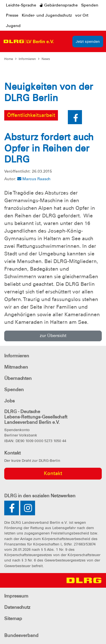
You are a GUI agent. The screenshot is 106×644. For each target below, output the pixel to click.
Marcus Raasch (34, 179)
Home (9, 59)
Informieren (27, 59)
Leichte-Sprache (21, 5)
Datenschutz (17, 607)
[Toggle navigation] (62, 41)
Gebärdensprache (59, 5)
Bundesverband (21, 635)
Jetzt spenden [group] (88, 42)
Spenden (90, 5)
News (46, 59)
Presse (12, 15)
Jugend (13, 26)
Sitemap (13, 619)
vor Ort (82, 15)
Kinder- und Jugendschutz (47, 15)
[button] (75, 117)
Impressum (16, 596)
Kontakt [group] (53, 473)
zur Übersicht (53, 336)
